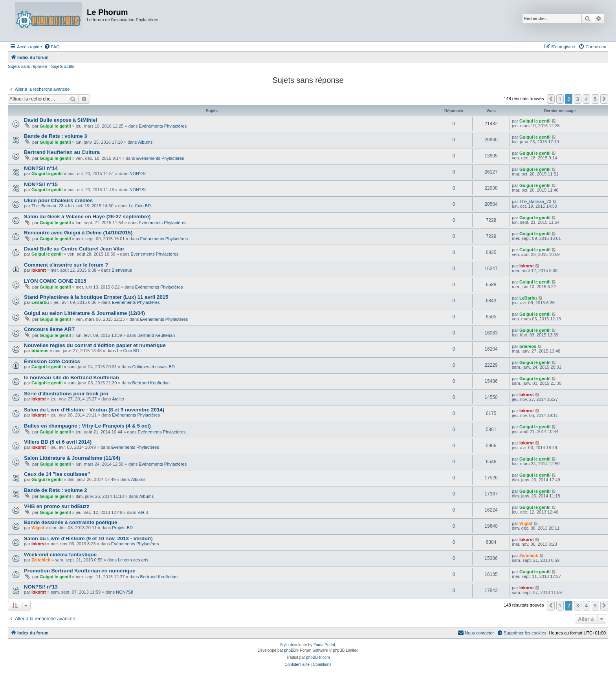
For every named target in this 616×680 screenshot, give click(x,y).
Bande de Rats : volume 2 (56, 490)
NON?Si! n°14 (41, 168)
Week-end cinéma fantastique (60, 555)
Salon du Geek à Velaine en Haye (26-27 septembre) (87, 217)
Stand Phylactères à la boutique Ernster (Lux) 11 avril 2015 (96, 297)
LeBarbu (40, 302)
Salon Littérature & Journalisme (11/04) (72, 458)
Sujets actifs (63, 66)
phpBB (290, 650)
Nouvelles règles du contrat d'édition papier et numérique (95, 345)
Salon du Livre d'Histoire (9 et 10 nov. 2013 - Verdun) (88, 538)
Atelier (118, 399)
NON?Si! (138, 174)
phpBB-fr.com (318, 657)
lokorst (39, 270)
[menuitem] (52, 47)
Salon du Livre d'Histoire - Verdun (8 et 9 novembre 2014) (94, 410)
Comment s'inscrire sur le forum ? (66, 265)
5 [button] (595, 99)
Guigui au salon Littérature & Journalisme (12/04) (84, 313)
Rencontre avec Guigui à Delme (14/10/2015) (78, 233)
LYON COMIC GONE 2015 (55, 281)
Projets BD (122, 528)
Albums (146, 142)
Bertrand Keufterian (156, 335)
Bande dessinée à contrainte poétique (71, 522)
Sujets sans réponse (27, 66)
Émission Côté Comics (52, 361)
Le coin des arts (133, 560)
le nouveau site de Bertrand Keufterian (71, 377)
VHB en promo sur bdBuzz (57, 506)
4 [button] (586, 99)
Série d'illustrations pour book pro (66, 394)
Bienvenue (122, 270)
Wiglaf (38, 528)
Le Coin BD (140, 206)
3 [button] (578, 99)
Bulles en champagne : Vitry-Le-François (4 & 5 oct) (87, 426)
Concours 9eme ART (49, 329)
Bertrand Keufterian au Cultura (62, 152)
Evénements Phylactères (163, 126)
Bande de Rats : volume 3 (56, 136)
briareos (40, 351)
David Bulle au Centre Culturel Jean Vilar (74, 249)
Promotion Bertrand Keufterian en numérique (80, 571)
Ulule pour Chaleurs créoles (58, 200)
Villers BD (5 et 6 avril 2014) (58, 442)
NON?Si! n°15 (41, 184)
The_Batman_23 (47, 206)
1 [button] (560, 99)
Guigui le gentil (55, 126)
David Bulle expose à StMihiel (60, 120)
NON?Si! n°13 (41, 587)
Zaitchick (41, 560)
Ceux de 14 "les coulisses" (57, 474)
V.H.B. (144, 512)
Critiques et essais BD (154, 367)
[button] (551, 99)
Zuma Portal (324, 645)
